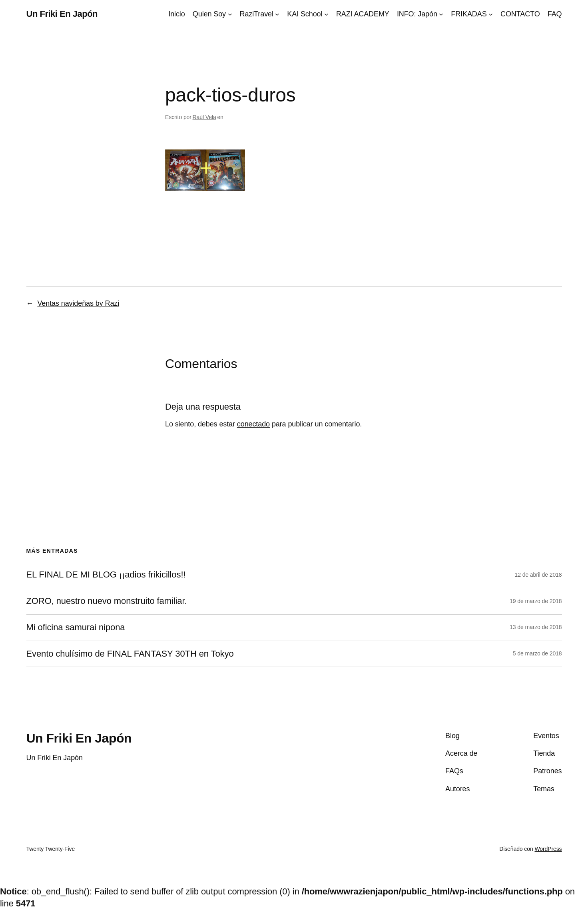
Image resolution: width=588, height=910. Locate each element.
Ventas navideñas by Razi (78, 303)
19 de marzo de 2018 (536, 601)
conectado (253, 424)
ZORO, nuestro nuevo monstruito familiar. (107, 601)
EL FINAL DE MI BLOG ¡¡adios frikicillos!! (106, 575)
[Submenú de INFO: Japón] (441, 14)
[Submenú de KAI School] (326, 14)
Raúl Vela (204, 117)
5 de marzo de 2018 (537, 653)
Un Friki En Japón (62, 14)
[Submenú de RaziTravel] (277, 14)
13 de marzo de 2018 (536, 627)
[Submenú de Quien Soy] (230, 14)
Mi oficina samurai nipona (76, 627)
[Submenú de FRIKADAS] (491, 14)
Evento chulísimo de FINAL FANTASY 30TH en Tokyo (130, 654)
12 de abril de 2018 (538, 575)
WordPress (548, 849)
